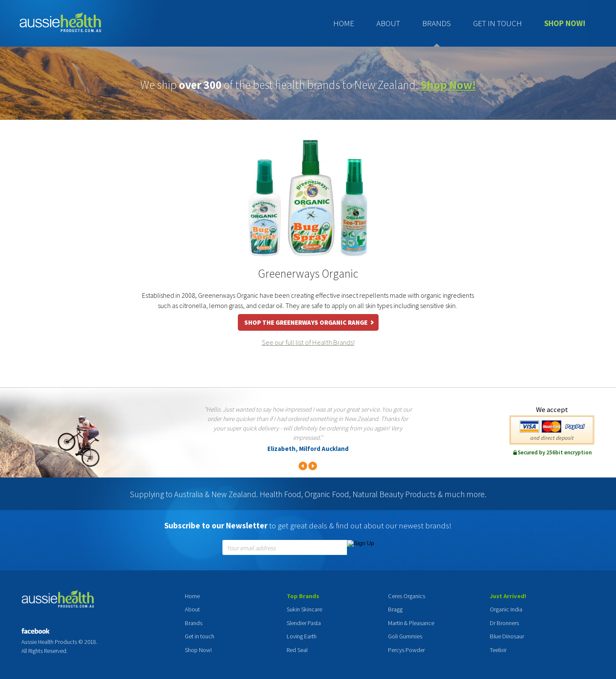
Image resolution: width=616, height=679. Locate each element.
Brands (437, 23)
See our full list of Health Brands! (308, 342)
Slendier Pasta (304, 623)
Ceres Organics (407, 596)
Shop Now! (565, 23)
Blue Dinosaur (507, 636)
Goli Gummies (405, 636)
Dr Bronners (504, 623)
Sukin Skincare (304, 609)
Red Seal (297, 650)
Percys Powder (406, 650)
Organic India (506, 609)
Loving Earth (302, 636)
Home (344, 23)
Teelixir (498, 650)
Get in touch (498, 23)
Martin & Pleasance (411, 623)
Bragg (395, 609)
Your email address (251, 548)
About (388, 23)
